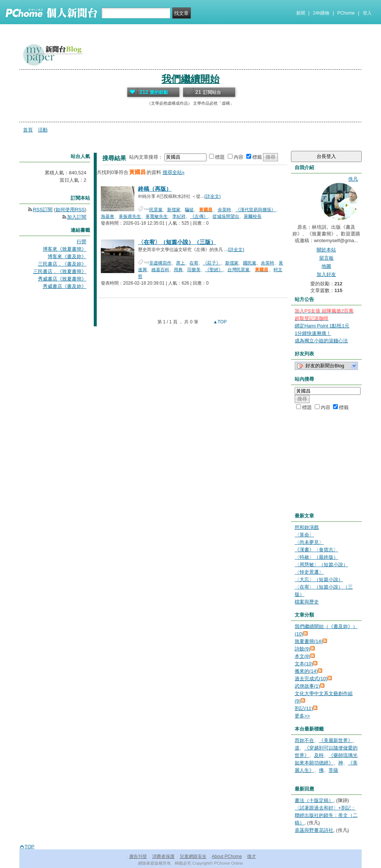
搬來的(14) (306, 671)
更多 (302, 716)
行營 (81, 242)
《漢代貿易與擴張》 (256, 210)
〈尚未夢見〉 (309, 542)
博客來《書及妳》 (67, 256)
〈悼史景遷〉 (309, 572)
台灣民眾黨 (238, 270)
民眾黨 (156, 210)
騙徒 (189, 210)
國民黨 (250, 263)
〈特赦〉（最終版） (316, 557)
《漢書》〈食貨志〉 (316, 550)
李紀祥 (179, 216)
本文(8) (302, 656)
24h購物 (321, 13)
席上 (180, 263)
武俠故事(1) (307, 686)
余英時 (224, 210)
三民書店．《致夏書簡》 (60, 271)
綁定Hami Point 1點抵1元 (322, 326)
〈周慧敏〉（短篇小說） (321, 565)
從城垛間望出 (226, 216)
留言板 (326, 258)
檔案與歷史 (307, 602)
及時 (319, 755)
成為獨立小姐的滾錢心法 (321, 341)
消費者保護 (163, 856)
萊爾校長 (253, 216)
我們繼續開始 (190, 79)
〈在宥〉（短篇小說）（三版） (177, 242)
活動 (43, 130)
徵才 (252, 856)
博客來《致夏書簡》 (65, 249)
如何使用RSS (70, 210)
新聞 (301, 13)
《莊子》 (212, 263)
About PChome (227, 856)
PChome (346, 13)
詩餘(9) (302, 649)
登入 (367, 13)
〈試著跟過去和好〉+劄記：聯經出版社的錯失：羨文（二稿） (326, 815)
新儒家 (174, 210)
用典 (178, 270)
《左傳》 (199, 216)
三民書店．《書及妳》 (62, 264)
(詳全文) (212, 196)
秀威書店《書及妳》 (65, 286)
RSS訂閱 (43, 210)
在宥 (194, 263)
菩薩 (333, 770)
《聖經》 (214, 270)
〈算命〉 (304, 535)
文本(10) (304, 664)
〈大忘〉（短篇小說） (319, 579)
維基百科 (160, 270)
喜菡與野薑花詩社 (314, 830)
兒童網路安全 (193, 856)
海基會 (108, 216)
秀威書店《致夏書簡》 (62, 279)
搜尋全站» (174, 172)
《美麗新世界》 (336, 740)
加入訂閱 (77, 217)
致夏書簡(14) (309, 641)
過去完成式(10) (311, 679)
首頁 (28, 130)
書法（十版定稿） (314, 800)
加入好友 (326, 274)
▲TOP (220, 322)
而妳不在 (304, 740)
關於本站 (326, 250)
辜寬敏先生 (157, 216)
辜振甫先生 (130, 216)
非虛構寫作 (160, 263)
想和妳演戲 (307, 527)
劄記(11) (304, 708)
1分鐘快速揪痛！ (313, 333)
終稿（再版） (155, 189)
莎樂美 (194, 270)
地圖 (326, 266)
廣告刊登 (138, 856)
